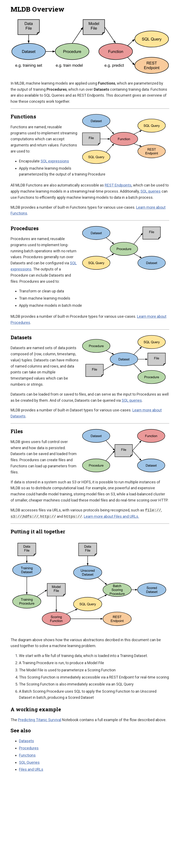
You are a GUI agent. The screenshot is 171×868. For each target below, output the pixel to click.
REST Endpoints (118, 185)
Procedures (29, 748)
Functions (27, 755)
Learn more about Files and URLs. (111, 517)
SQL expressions (55, 161)
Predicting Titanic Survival (40, 720)
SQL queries (151, 191)
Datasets (26, 741)
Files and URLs (31, 769)
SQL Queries (29, 762)
